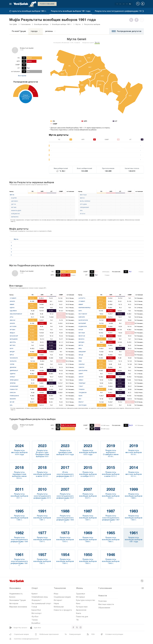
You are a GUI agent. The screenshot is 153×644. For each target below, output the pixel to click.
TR (117, 4)
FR (127, 4)
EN (120, 4)
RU (130, 4)
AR (124, 4)
